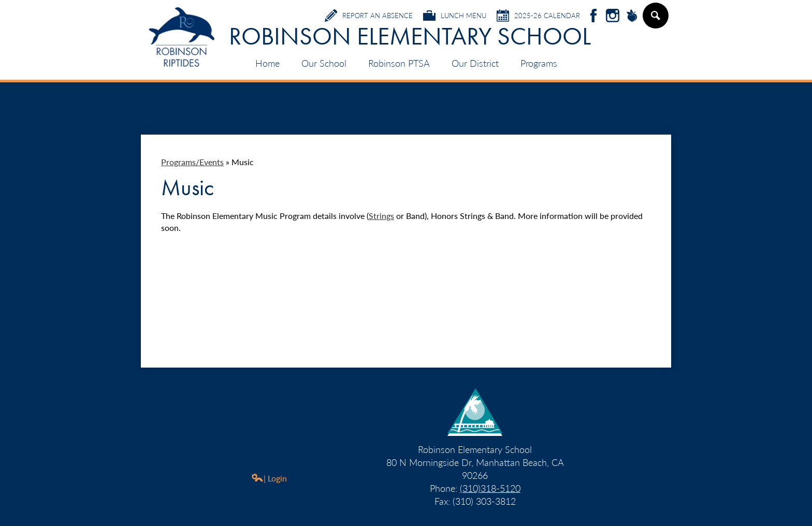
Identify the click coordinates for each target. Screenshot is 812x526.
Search (655, 20)
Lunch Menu (455, 16)
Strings (381, 216)
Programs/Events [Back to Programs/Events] (192, 162)
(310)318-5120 (490, 488)
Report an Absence (369, 16)
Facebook (593, 16)
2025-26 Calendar (538, 16)
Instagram (613, 16)
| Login (269, 478)
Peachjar (632, 16)
